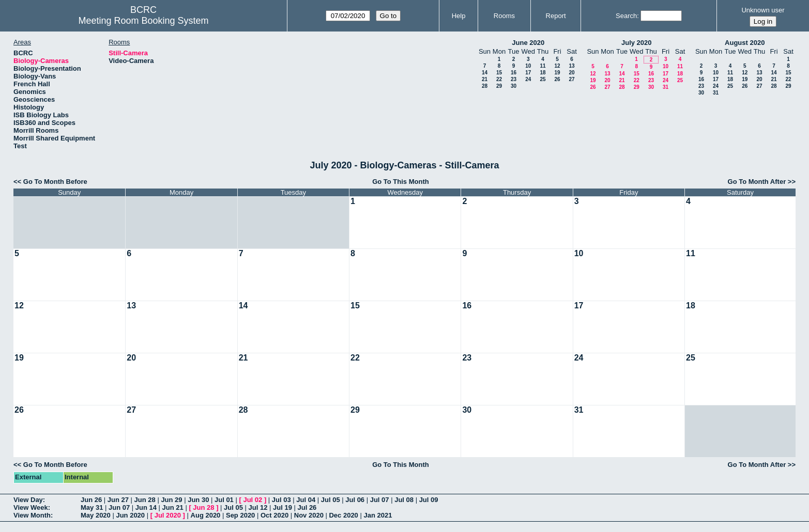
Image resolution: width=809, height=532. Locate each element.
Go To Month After (757, 182)
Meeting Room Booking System (143, 21)
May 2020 (96, 515)
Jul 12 (258, 507)
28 (485, 86)
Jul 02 (253, 500)
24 (528, 79)
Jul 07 (380, 500)
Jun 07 (119, 507)
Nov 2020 (309, 515)
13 (571, 66)
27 (571, 79)
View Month (32, 515)
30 (514, 86)
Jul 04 (306, 500)
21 (485, 79)
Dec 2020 (343, 515)
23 (514, 79)
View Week (31, 507)
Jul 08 (404, 500)
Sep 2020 (240, 515)
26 (557, 79)
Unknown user (763, 10)
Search (626, 16)
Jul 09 (429, 500)
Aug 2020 (206, 515)
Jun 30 (198, 500)
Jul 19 (283, 507)
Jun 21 (173, 507)
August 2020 (745, 43)
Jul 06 (355, 500)
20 (571, 73)
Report (556, 16)
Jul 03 (281, 500)
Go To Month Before (55, 182)
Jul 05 (331, 500)
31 (666, 87)
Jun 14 (146, 507)
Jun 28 (145, 500)
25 (543, 79)
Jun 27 (118, 500)
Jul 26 (307, 507)
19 (557, 73)
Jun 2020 (130, 515)
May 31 (92, 507)
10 (528, 66)
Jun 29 (171, 500)
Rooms (504, 16)
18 (543, 73)
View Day (28, 500)
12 (557, 66)
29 (499, 86)
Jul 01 (224, 500)
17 (528, 73)
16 (514, 73)
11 (543, 66)
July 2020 (637, 43)
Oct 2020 (274, 515)
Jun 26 (91, 500)
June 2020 (528, 43)
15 (499, 73)
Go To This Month (401, 182)
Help (459, 16)
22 (499, 79)
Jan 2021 (378, 515)
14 (485, 73)
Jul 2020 (168, 515)
